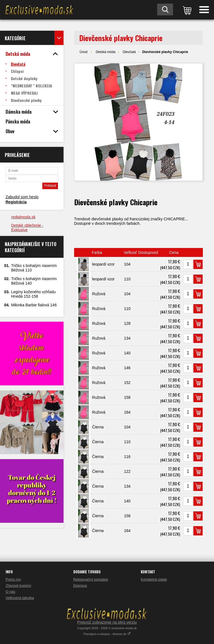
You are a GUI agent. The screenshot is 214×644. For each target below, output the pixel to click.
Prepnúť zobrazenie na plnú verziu (107, 622)
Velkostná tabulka (20, 598)
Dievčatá (129, 52)
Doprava (80, 585)
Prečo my (13, 579)
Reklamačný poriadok (91, 579)
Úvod (84, 52)
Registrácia (16, 202)
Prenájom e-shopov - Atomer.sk (107, 634)
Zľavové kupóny (18, 585)
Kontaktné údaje (154, 579)
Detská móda (105, 52)
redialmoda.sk (23, 217)
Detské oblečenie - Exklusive (27, 228)
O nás (10, 592)
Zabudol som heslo (22, 197)
